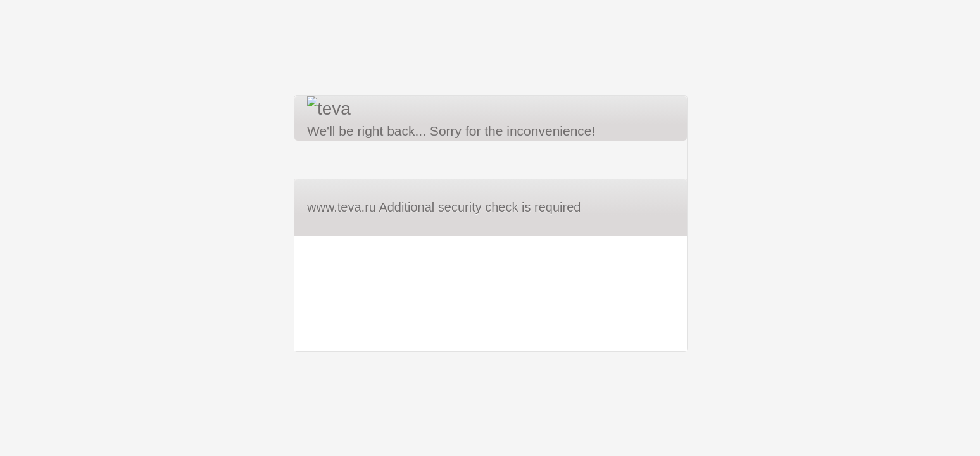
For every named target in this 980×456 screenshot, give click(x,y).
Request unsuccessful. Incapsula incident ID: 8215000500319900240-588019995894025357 (490, 228)
